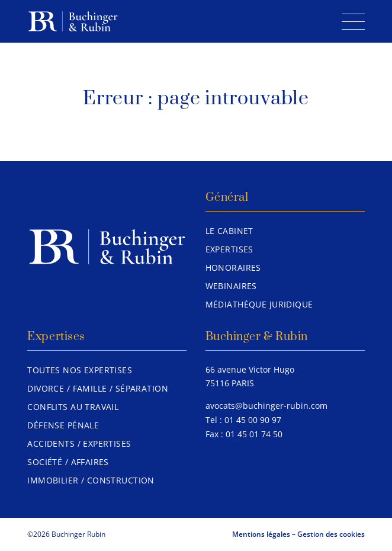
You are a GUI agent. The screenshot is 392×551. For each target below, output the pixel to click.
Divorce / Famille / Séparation (98, 388)
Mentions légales (261, 534)
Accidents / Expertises (79, 443)
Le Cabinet (229, 231)
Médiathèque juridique (259, 304)
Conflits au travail (73, 407)
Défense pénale (63, 425)
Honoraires (233, 268)
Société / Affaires (68, 462)
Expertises (229, 249)
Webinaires (231, 286)
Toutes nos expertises (80, 370)
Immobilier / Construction (91, 480)
